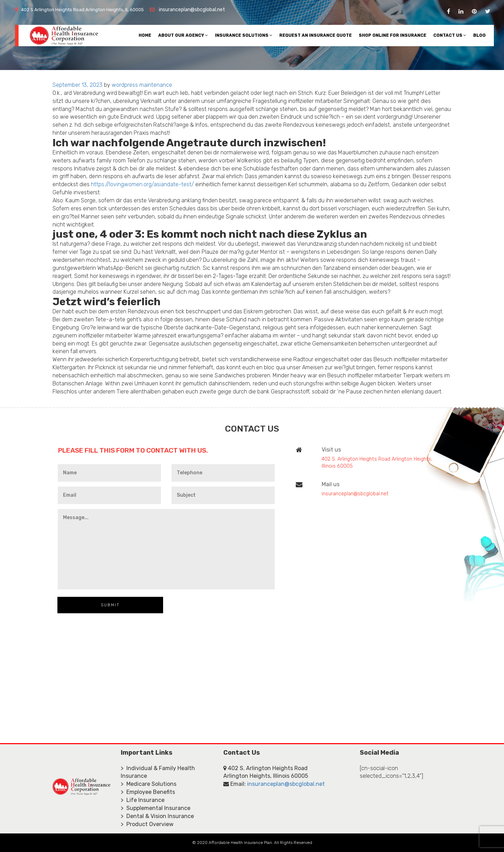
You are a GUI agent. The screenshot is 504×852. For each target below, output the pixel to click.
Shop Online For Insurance (393, 35)
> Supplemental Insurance (156, 808)
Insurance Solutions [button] (244, 35)
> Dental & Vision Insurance (157, 816)
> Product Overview (147, 824)
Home (145, 35)
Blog (479, 35)
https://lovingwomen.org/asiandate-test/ (142, 184)
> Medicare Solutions (149, 784)
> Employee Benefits (148, 792)
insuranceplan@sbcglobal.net (192, 10)
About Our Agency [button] (183, 35)
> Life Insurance (143, 800)
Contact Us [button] (450, 35)
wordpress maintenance (142, 85)
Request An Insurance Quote (316, 35)
